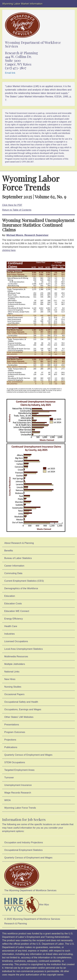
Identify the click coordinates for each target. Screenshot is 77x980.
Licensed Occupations (16, 641)
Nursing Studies (13, 687)
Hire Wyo (27, 905)
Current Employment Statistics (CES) (24, 581)
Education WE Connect (17, 611)
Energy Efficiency (14, 619)
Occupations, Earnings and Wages (23, 709)
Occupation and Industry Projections (24, 842)
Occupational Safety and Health (21, 702)
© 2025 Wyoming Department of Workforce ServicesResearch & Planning (32, 921)
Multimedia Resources (16, 656)
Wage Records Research (18, 793)
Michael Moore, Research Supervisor (27, 235)
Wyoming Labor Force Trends (20, 808)
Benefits (9, 551)
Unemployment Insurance (18, 785)
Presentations (12, 725)
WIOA (8, 800)
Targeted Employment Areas (19, 770)
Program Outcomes (15, 732)
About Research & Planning (19, 543)
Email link (10, 73)
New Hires (10, 679)
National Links (12, 672)
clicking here (9, 250)
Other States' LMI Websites (19, 717)
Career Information (14, 566)
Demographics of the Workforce (21, 588)
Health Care (11, 626)
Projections (10, 740)
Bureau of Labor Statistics (18, 558)
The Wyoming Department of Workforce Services (30, 877)
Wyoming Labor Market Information (22, 4)
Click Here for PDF (12, 205)
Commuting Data (13, 573)
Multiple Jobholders (15, 664)
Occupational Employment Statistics (23, 850)
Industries (10, 634)
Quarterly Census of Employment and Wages (28, 755)
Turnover (9, 778)
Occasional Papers (14, 694)
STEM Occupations (15, 762)
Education (10, 596)
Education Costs (13, 604)
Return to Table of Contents (17, 210)
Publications (11, 747)
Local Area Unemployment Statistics (24, 649)
